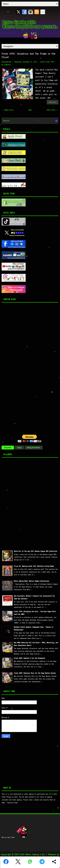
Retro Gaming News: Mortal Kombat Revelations (32, 581)
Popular (8, 448)
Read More (53, 102)
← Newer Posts (8, 110)
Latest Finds (45, 62)
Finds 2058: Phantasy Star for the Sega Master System (35, 673)
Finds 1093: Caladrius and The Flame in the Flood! (28, 55)
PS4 (52, 62)
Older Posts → (52, 110)
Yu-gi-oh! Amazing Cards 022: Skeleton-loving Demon (34, 566)
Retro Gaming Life (35, 854)
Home (30, 110)
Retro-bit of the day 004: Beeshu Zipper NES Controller (36, 551)
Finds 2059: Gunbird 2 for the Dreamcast (30, 658)
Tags (19, 448)
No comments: (6, 65)
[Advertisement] (22, 368)
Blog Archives (34, 448)
